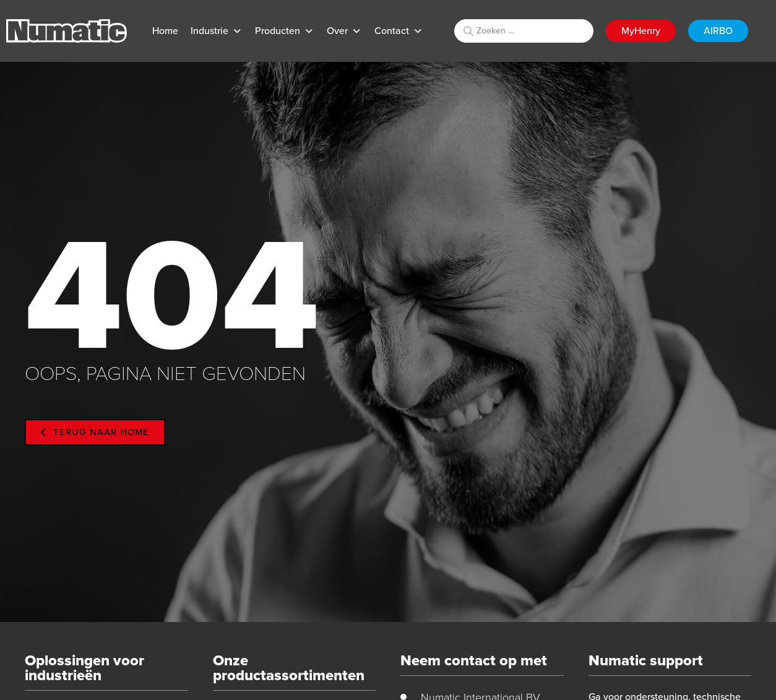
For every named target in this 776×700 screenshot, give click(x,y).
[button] (217, 31)
